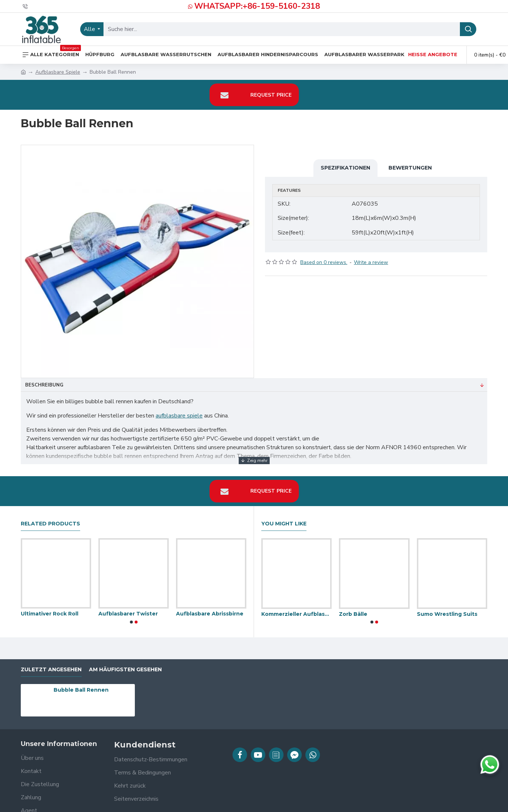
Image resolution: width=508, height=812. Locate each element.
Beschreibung (44, 385)
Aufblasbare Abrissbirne (210, 609)
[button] (131, 617)
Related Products (50, 519)
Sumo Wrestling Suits (447, 609)
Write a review (371, 258)
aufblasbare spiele (179, 416)
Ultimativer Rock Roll (50, 609)
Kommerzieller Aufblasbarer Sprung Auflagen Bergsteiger (296, 609)
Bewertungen (410, 168)
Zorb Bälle (353, 609)
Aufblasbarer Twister (128, 609)
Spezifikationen (345, 168)
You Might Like (284, 519)
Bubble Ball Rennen (81, 685)
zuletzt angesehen (51, 665)
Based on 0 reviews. (324, 258)
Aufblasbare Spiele (58, 72)
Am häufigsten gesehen (125, 665)
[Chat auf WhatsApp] (490, 765)
